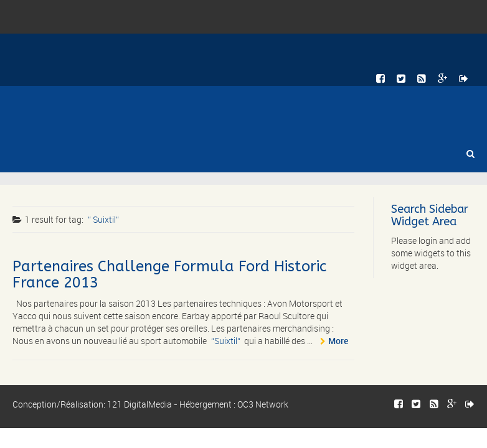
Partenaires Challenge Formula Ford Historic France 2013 (169, 274)
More (338, 341)
